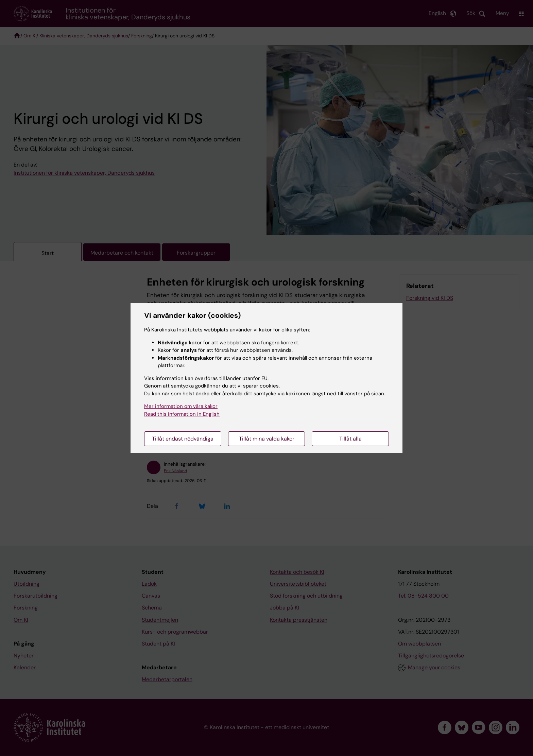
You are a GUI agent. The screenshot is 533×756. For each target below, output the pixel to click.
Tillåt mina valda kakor (267, 439)
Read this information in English (182, 414)
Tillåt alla (350, 439)
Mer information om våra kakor (181, 406)
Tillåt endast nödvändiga (183, 439)
